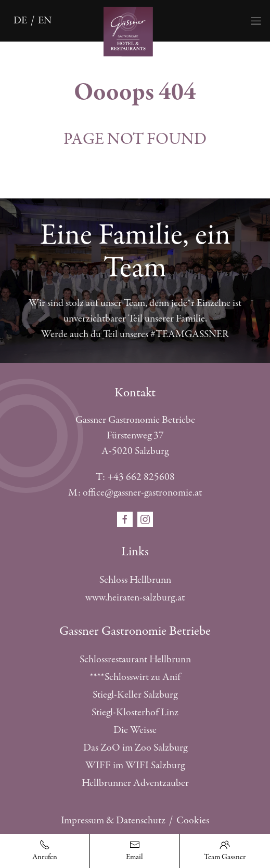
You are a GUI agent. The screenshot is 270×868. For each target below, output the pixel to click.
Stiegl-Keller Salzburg (135, 695)
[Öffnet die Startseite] (135, 30)
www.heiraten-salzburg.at (135, 598)
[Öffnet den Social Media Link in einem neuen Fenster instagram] (145, 519)
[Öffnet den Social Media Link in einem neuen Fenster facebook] (126, 519)
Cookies (193, 820)
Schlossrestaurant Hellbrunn (135, 659)
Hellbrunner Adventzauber (135, 783)
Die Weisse (135, 730)
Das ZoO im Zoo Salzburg (135, 748)
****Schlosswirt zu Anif (135, 677)
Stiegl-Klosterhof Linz (135, 712)
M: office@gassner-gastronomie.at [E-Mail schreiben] (135, 493)
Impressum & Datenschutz (113, 820)
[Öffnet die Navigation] (256, 21)
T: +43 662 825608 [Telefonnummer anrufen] (135, 477)
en (45, 21)
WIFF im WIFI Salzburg (135, 765)
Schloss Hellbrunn (135, 580)
